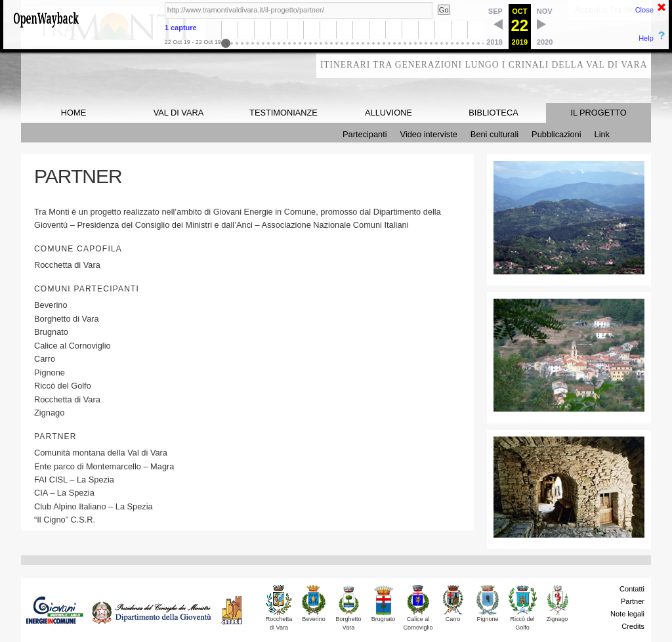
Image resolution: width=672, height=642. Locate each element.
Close (644, 10)
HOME (73, 113)
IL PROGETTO (598, 113)
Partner (633, 601)
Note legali (627, 614)
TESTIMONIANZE (283, 113)
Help (646, 38)
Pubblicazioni (556, 134)
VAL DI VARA (179, 113)
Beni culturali (494, 134)
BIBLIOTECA (493, 113)
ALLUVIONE (388, 113)
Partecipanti (365, 134)
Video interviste (429, 134)
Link (602, 134)
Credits (633, 626)
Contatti (632, 589)
